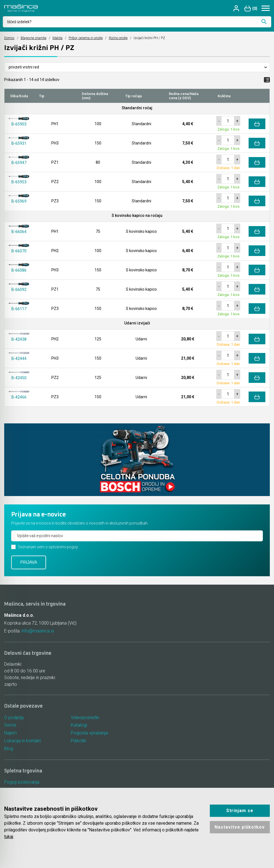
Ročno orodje (118, 38)
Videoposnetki (85, 718)
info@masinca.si (38, 631)
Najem (11, 733)
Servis (10, 725)
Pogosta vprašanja (89, 733)
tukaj (9, 837)
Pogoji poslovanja (22, 782)
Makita (57, 38)
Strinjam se (240, 811)
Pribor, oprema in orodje (86, 38)
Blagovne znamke (33, 38)
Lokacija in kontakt (22, 741)
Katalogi (79, 725)
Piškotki (79, 741)
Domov (9, 38)
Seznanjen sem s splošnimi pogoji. (48, 547)
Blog (9, 749)
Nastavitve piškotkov (240, 827)
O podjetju (14, 718)
